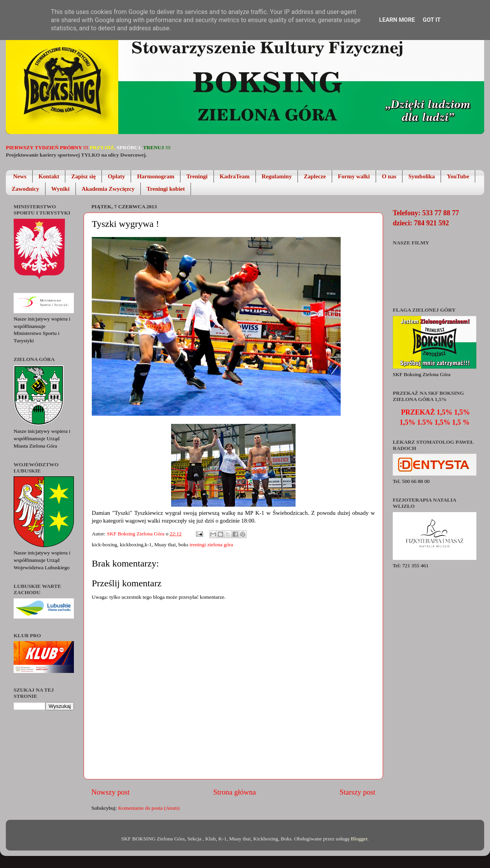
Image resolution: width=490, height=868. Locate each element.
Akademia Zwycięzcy (108, 189)
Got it (432, 20)
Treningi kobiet (166, 189)
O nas (389, 176)
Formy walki (354, 176)
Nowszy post (110, 792)
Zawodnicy (25, 189)
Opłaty (116, 176)
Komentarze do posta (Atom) (149, 808)
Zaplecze (315, 176)
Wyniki (60, 189)
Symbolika (422, 176)
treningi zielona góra (212, 545)
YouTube (458, 176)
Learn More (397, 20)
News (20, 176)
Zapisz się (83, 176)
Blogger (359, 839)
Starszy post (357, 792)
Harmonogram (156, 176)
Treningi (197, 176)
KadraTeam (235, 176)
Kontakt (49, 176)
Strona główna (234, 792)
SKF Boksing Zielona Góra (136, 534)
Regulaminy (277, 176)
